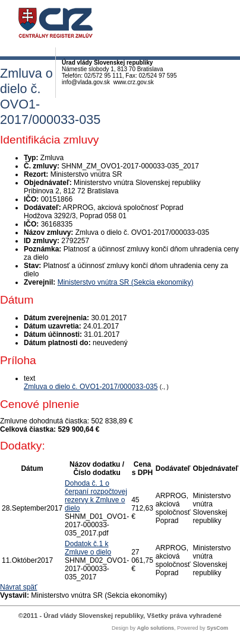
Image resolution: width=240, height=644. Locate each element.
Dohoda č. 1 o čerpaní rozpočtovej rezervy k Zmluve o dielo (96, 496)
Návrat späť (19, 587)
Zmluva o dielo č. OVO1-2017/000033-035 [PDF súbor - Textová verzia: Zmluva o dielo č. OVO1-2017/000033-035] (91, 387)
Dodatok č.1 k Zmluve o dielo (88, 548)
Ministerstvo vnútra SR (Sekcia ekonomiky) (126, 282)
